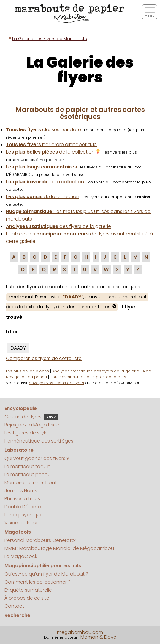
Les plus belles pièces (27, 371)
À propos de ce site (27, 598)
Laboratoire (19, 450)
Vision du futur (21, 523)
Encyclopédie (21, 408)
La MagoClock (21, 556)
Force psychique (24, 515)
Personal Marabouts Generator (40, 540)
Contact (14, 606)
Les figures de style (26, 433)
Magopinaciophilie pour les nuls (43, 566)
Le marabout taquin (27, 466)
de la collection (53, 152)
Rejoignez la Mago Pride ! (33, 425)
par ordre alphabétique (51, 144)
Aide (147, 371)
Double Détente (23, 507)
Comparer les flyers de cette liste (44, 358)
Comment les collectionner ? (38, 582)
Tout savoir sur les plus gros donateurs (88, 377)
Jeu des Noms (21, 491)
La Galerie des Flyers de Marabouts (50, 39)
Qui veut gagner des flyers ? (37, 458)
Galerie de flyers (31, 417)
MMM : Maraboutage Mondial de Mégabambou (59, 548)
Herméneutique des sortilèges (39, 441)
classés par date (43, 130)
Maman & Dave (98, 637)
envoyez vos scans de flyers (56, 383)
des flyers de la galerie (58, 226)
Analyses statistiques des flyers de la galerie (96, 371)
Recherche (17, 615)
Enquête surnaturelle (28, 590)
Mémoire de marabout (31, 483)
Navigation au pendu (26, 377)
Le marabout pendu (28, 475)
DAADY (18, 348)
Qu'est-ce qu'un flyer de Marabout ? (46, 574)
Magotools (18, 532)
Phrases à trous (22, 499)
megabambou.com (80, 632)
